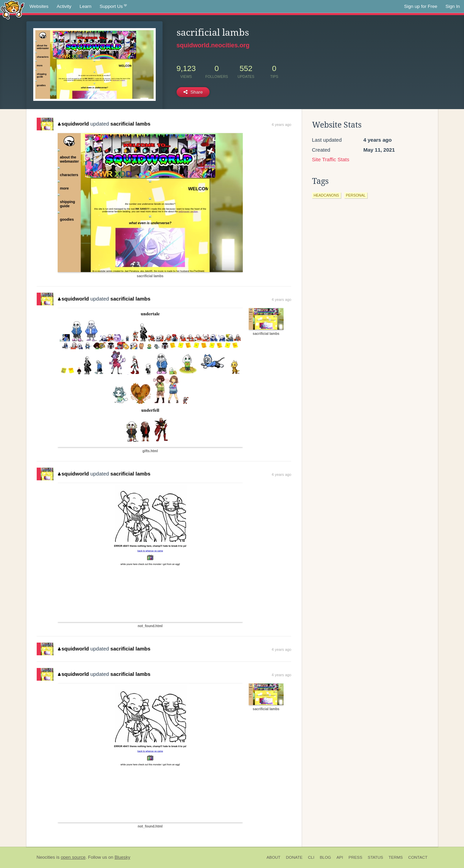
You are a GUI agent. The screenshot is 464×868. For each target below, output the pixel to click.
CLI (311, 857)
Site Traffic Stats (331, 159)
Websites (39, 6)
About (273, 857)
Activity (64, 6)
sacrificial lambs (130, 124)
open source (73, 857)
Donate (294, 857)
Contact (418, 857)
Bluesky (122, 857)
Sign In (453, 6)
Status (375, 857)
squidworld (74, 124)
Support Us (113, 7)
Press (355, 857)
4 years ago (281, 125)
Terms (396, 857)
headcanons (326, 195)
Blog (325, 857)
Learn (86, 6)
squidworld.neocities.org (213, 45)
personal (356, 195)
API (340, 857)
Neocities (46, 857)
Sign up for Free (421, 6)
